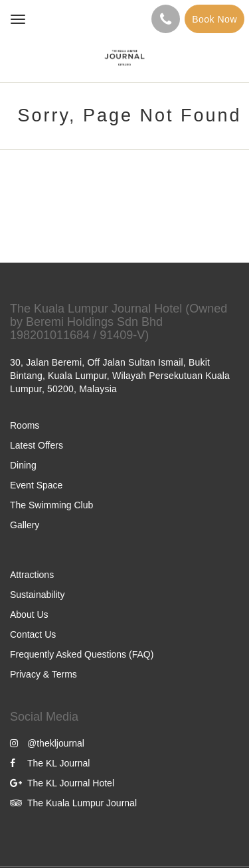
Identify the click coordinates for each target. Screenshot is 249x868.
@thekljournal (47, 743)
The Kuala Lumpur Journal (73, 803)
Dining (23, 465)
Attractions (32, 575)
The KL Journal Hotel (62, 783)
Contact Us (33, 634)
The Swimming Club (51, 505)
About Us (29, 615)
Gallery (25, 525)
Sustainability (38, 595)
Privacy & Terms (43, 674)
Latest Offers (37, 445)
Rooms (25, 425)
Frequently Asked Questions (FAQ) (82, 654)
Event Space (36, 485)
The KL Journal (50, 763)
